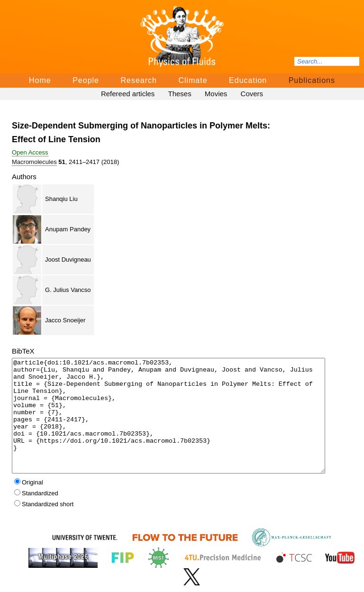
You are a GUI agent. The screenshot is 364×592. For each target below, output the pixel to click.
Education (248, 80)
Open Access (30, 152)
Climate (193, 80)
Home (40, 80)
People (86, 80)
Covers (252, 94)
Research (138, 80)
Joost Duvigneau (68, 260)
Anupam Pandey (68, 229)
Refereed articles (128, 94)
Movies (216, 94)
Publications (312, 80)
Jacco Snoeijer (65, 320)
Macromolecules (34, 162)
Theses (179, 94)
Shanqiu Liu (61, 199)
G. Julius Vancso (68, 290)
